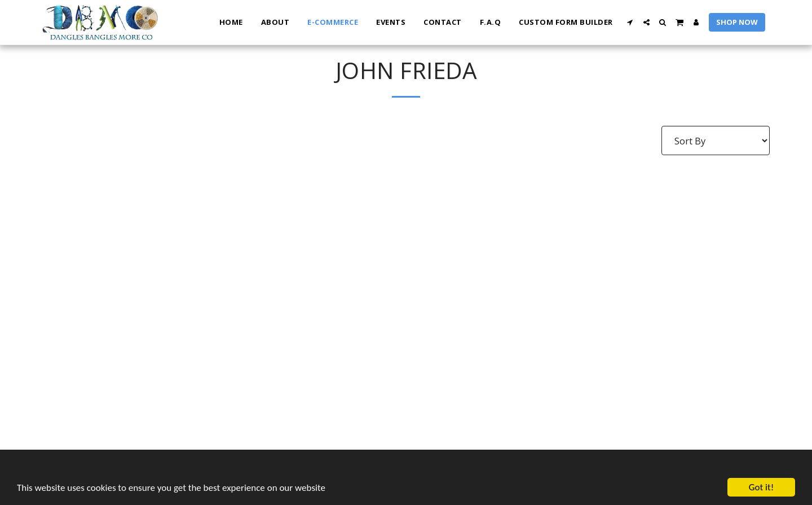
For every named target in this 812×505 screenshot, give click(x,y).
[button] (630, 22)
